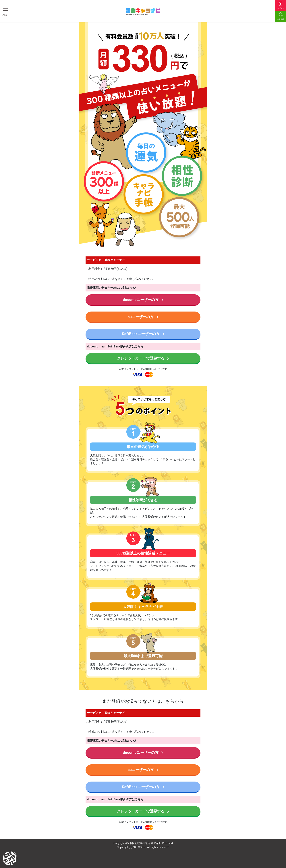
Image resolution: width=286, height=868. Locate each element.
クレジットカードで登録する (143, 358)
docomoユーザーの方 (143, 300)
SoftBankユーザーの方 (143, 334)
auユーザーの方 (143, 317)
